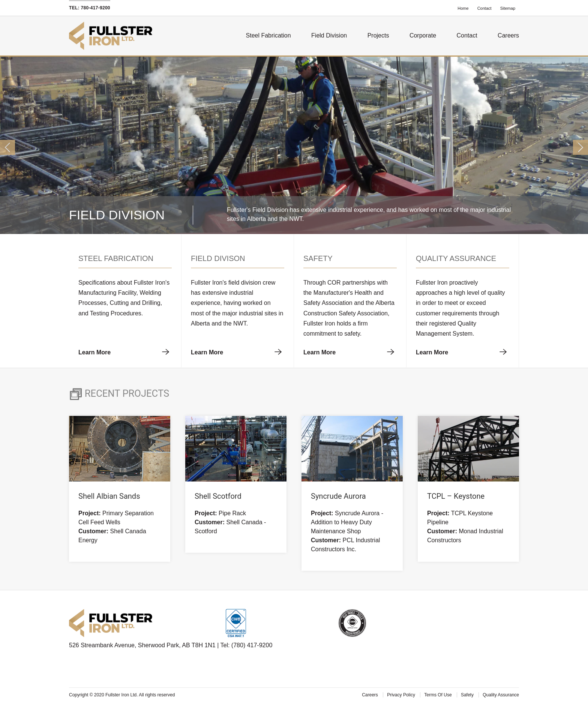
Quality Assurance (501, 695)
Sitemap (508, 8)
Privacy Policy (402, 695)
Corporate (423, 35)
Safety (468, 695)
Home (463, 8)
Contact (485, 8)
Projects (378, 35)
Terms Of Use (439, 695)
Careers (508, 35)
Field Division (329, 35)
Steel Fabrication (268, 35)
